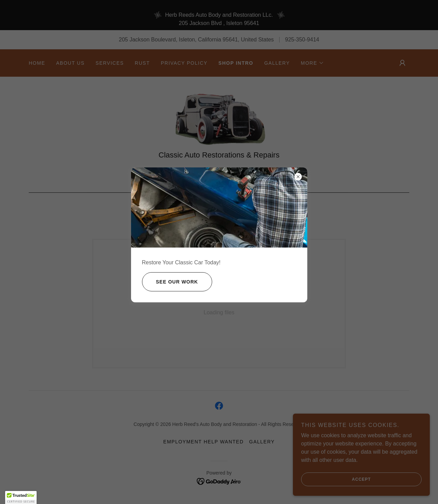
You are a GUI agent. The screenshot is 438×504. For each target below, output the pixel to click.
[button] (21, 497)
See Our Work (170, 282)
